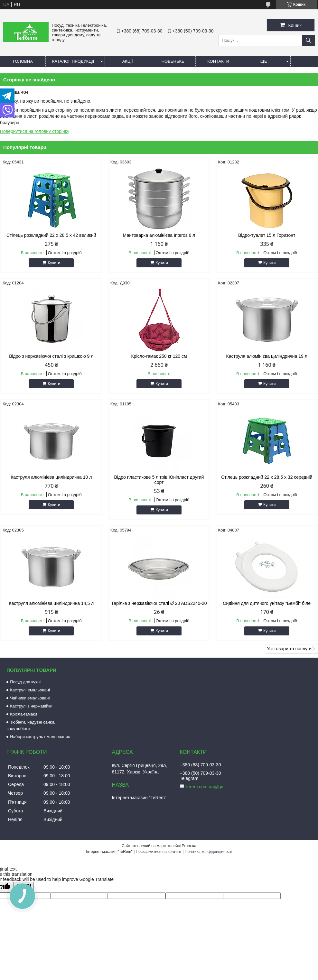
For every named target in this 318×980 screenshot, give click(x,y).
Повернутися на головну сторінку (35, 131)
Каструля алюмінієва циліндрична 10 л (51, 477)
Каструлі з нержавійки (31, 706)
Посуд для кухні (25, 682)
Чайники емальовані (30, 698)
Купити (54, 263)
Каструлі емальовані (30, 690)
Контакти (218, 61)
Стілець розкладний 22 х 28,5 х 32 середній (267, 477)
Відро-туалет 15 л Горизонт (267, 235)
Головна (23, 61)
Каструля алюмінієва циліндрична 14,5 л (51, 603)
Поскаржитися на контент (159, 852)
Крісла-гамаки (23, 714)
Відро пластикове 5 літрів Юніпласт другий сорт (159, 480)
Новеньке (173, 61)
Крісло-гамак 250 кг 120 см (159, 356)
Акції (128, 61)
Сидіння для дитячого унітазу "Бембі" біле (267, 603)
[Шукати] (308, 40)
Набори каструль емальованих (40, 737)
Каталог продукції (73, 61)
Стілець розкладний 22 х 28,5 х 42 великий (51, 235)
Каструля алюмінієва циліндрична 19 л (267, 356)
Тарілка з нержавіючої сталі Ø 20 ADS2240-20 (159, 603)
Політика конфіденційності (209, 852)
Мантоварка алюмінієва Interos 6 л (159, 235)
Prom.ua (189, 846)
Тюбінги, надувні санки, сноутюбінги (31, 725)
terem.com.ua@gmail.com (209, 787)
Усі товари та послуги (289, 649)
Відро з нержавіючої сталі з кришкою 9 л (51, 356)
